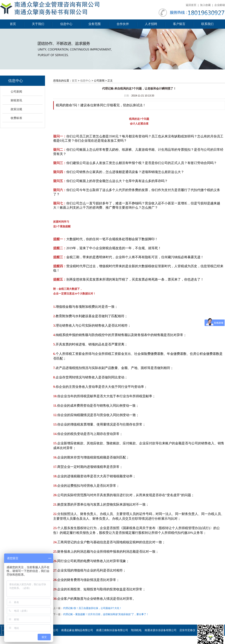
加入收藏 (205, 5)
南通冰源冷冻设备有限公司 (161, 630)
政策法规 (16, 109)
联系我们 (207, 24)
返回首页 (191, 5)
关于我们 (38, 24)
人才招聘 (151, 24)
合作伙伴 (123, 24)
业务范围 (94, 24)
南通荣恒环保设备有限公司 (123, 641)
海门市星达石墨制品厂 (59, 641)
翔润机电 (136, 630)
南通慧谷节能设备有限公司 (158, 641)
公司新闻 (16, 92)
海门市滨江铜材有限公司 (89, 641)
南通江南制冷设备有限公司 (112, 630)
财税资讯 (16, 100)
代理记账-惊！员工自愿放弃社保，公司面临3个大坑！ (92, 608)
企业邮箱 (220, 5)
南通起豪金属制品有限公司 (77, 630)
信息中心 (66, 24)
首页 (13, 24)
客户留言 (179, 24)
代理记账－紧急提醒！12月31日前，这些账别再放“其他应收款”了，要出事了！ (106, 614)
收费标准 (16, 118)
